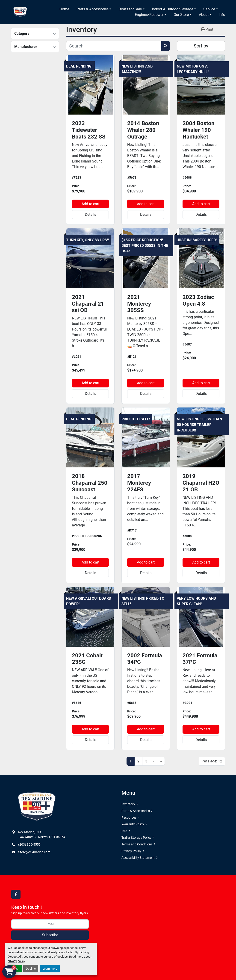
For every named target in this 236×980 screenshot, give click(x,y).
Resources (129, 818)
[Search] (114, 46)
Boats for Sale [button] (130, 9)
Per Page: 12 (212, 761)
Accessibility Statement (138, 858)
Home (64, 9)
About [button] (204, 15)
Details (90, 214)
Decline (31, 969)
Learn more (50, 969)
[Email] (50, 924)
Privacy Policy (131, 851)
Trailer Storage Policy (136, 838)
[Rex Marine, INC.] (37, 807)
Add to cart (90, 204)
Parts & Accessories (93, 9)
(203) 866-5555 (29, 844)
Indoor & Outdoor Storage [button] (173, 9)
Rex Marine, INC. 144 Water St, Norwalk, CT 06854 (42, 834)
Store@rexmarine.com (34, 852)
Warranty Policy (133, 824)
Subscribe (50, 935)
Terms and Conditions (137, 844)
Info (222, 15)
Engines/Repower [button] (149, 15)
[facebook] (16, 894)
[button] (94, 9)
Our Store (181, 15)
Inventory (128, 804)
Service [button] (209, 9)
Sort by (201, 46)
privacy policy (16, 961)
